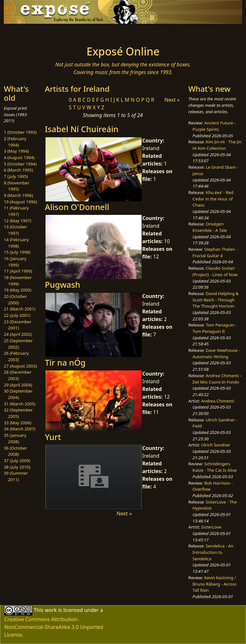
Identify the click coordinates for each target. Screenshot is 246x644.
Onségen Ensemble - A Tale (210, 227)
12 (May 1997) (18, 221)
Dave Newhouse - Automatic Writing (216, 353)
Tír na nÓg (65, 362)
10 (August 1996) (20, 202)
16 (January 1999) (15, 262)
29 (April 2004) (18, 385)
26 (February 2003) (16, 356)
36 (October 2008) (15, 451)
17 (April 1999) (18, 271)
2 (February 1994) (15, 142)
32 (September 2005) (18, 413)
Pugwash (62, 284)
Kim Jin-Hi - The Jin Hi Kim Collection (217, 145)
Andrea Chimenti (218, 401)
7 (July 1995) (16, 176)
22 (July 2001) (17, 315)
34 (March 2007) (20, 429)
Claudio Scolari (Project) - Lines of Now (215, 271)
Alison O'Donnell (77, 207)
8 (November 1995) (17, 186)
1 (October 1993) (20, 132)
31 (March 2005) (20, 404)
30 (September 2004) (18, 394)
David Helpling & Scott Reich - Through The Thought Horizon (216, 300)
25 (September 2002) (18, 344)
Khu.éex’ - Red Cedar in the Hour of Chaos (213, 199)
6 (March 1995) (18, 170)
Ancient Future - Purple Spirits (214, 126)
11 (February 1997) (16, 211)
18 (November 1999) (18, 281)
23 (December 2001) (18, 325)
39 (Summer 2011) (16, 476)
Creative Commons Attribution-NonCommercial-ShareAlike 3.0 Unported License (54, 627)
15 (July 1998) (17, 252)
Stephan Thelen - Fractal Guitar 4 (215, 252)
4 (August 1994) (19, 157)
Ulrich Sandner (216, 445)
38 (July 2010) (17, 467)
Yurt (53, 437)
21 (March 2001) (20, 309)
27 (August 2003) (20, 366)
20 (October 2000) (15, 300)
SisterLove (211, 527)
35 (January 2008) (15, 438)
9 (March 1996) (18, 195)
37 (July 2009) (17, 461)
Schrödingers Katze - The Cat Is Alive (215, 467)
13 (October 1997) (15, 230)
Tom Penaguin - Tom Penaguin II (214, 328)
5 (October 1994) (20, 164)
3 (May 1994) (16, 151)
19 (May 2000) (18, 290)
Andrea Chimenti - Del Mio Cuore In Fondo (217, 379)
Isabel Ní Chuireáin (82, 129)
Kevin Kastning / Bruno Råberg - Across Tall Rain (214, 584)
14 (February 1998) (16, 243)
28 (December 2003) (18, 375)
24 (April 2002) (18, 334)
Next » (172, 100)
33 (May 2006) (18, 423)
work (51, 610)
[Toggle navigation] (24, 33)
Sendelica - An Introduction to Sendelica (213, 552)
